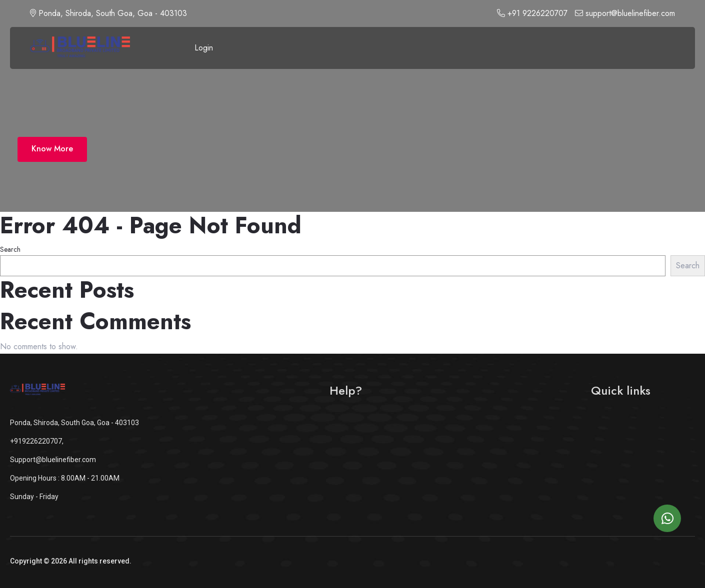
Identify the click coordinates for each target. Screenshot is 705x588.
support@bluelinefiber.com (625, 13)
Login (204, 48)
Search (10, 249)
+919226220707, (37, 441)
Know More (52, 149)
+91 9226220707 (532, 13)
